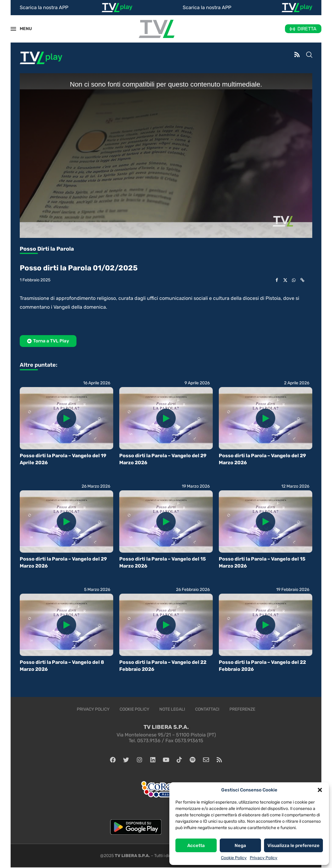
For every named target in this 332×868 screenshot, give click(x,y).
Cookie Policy (234, 858)
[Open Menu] (13, 29)
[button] (320, 790)
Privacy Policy (264, 858)
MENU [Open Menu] (22, 29)
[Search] (309, 55)
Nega (240, 846)
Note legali (172, 709)
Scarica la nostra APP (44, 7)
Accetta (196, 846)
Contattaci (207, 709)
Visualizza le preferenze (293, 846)
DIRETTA (307, 29)
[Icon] (66, 418)
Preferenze (242, 709)
